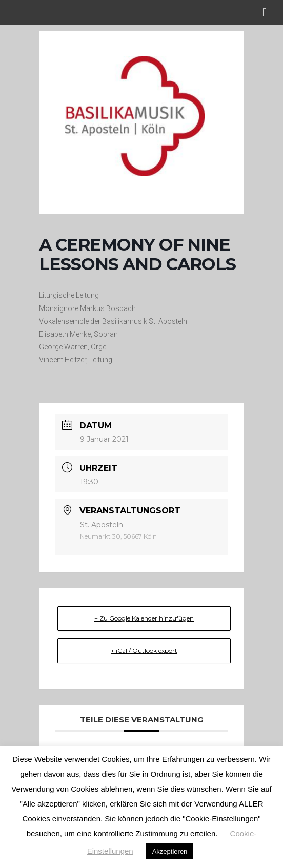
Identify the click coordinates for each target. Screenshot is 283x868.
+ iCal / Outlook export (144, 650)
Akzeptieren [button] (170, 851)
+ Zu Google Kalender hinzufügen (144, 618)
